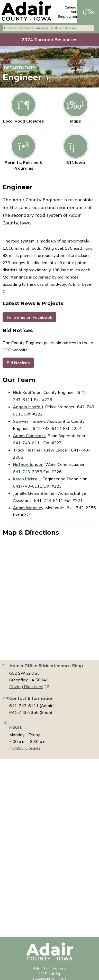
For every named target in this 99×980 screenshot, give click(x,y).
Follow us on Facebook (29, 317)
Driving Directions (29, 687)
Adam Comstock (29, 436)
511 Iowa (76, 150)
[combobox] (48, 28)
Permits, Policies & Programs (24, 152)
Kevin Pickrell (27, 479)
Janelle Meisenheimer (35, 493)
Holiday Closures (25, 748)
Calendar (72, 7)
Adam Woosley (28, 508)
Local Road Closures (24, 108)
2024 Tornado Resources (49, 40)
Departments (20, 68)
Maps (76, 108)
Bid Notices (18, 363)
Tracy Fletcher (28, 450)
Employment (69, 16)
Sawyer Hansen (29, 421)
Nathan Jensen (28, 464)
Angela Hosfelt (28, 407)
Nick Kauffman (27, 392)
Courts (74, 12)
